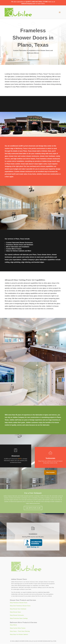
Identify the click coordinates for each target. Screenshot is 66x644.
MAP (20, 459)
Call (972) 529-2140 (33, 508)
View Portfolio (50, 472)
